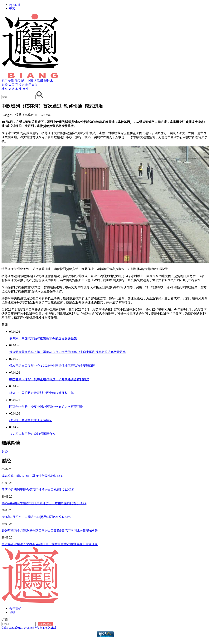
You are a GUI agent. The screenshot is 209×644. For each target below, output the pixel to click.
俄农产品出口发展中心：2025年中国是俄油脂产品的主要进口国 (52, 366)
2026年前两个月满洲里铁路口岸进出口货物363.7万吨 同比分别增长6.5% (50, 531)
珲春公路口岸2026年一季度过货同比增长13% (32, 476)
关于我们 (15, 609)
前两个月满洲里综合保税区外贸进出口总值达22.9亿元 (38, 490)
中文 (12, 8)
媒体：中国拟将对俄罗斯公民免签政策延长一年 (41, 393)
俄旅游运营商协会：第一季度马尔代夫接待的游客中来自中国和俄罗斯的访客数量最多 (68, 352)
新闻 (5, 325)
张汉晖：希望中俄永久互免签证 (31, 420)
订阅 (5, 620)
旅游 (12, 89)
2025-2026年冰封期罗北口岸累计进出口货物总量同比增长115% (44, 503)
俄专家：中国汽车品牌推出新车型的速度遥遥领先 (43, 338)
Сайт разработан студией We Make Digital (29, 628)
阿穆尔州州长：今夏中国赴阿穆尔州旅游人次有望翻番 (46, 407)
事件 (25, 89)
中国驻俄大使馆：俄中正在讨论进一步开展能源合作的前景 (49, 379)
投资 (22, 85)
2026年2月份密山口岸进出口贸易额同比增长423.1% (36, 517)
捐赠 (12, 613)
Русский (15, 5)
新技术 (48, 81)
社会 (5, 89)
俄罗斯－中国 (24, 81)
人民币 (38, 81)
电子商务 (32, 85)
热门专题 (8, 81)
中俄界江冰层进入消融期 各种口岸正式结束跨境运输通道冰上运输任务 (50, 544)
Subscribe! (45, 624)
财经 (5, 85)
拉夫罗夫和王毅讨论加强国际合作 (32, 434)
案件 (18, 89)
